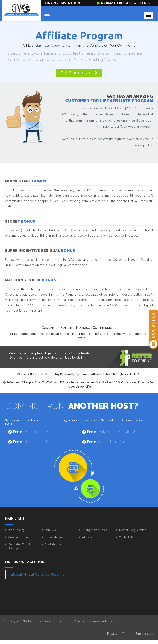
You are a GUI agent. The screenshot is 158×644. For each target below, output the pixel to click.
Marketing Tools (55, 544)
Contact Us (126, 537)
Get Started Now (79, 73)
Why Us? (51, 530)
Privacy (112, 634)
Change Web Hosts (94, 530)
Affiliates (88, 537)
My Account (138, 3)
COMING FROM (72, 406)
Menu (48, 15)
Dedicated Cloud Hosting (19, 546)
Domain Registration (62, 3)
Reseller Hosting (19, 537)
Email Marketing (56, 537)
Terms (127, 634)
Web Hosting (16, 530)
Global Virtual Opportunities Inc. (38, 574)
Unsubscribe (145, 634)
